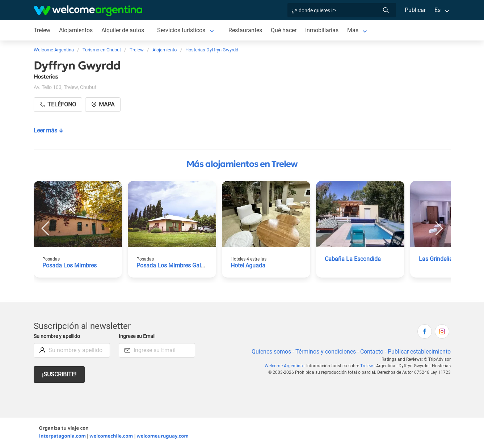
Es (437, 10)
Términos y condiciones (324, 352)
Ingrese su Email (138, 336)
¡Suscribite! (60, 374)
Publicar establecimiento (419, 352)
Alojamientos (76, 30)
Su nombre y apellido (58, 336)
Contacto (371, 352)
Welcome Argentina (285, 366)
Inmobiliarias (324, 30)
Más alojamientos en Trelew (242, 164)
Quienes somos (269, 352)
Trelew (42, 30)
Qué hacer (286, 30)
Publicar (415, 10)
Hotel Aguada (248, 265)
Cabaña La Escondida (353, 259)
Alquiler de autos (123, 30)
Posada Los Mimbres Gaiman (174, 265)
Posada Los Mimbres (70, 265)
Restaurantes (247, 30)
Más (355, 30)
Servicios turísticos (183, 30)
